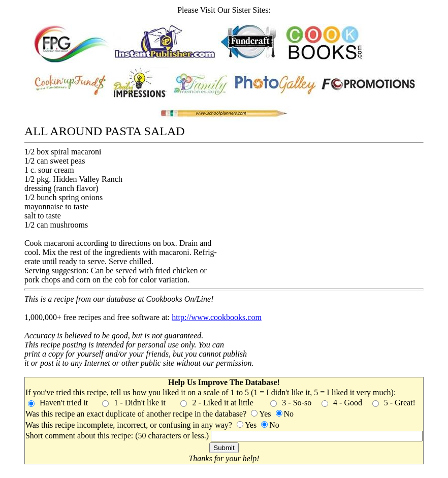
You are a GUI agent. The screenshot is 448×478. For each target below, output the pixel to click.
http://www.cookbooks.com (217, 317)
